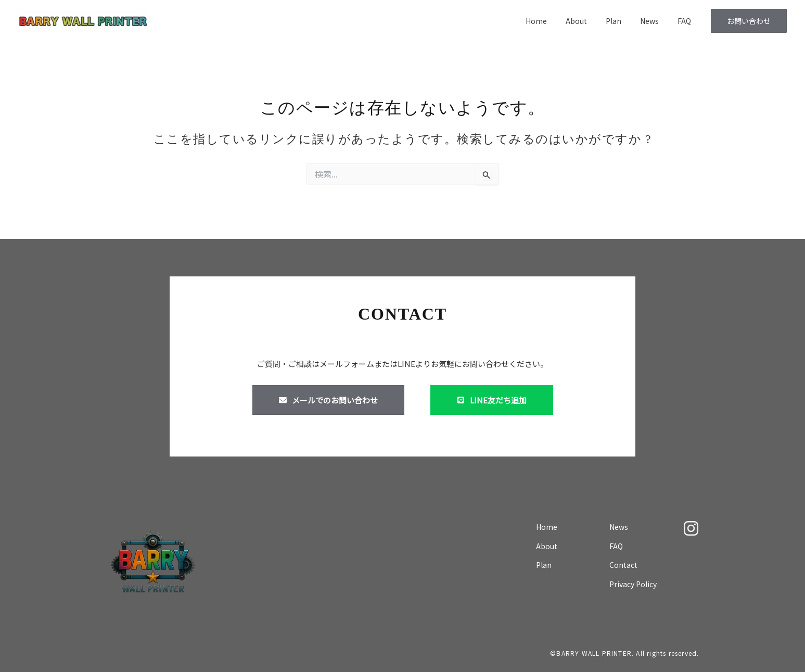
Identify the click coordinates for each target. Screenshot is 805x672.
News (656, 21)
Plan (624, 21)
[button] (749, 21)
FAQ (686, 21)
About (591, 21)
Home (555, 21)
